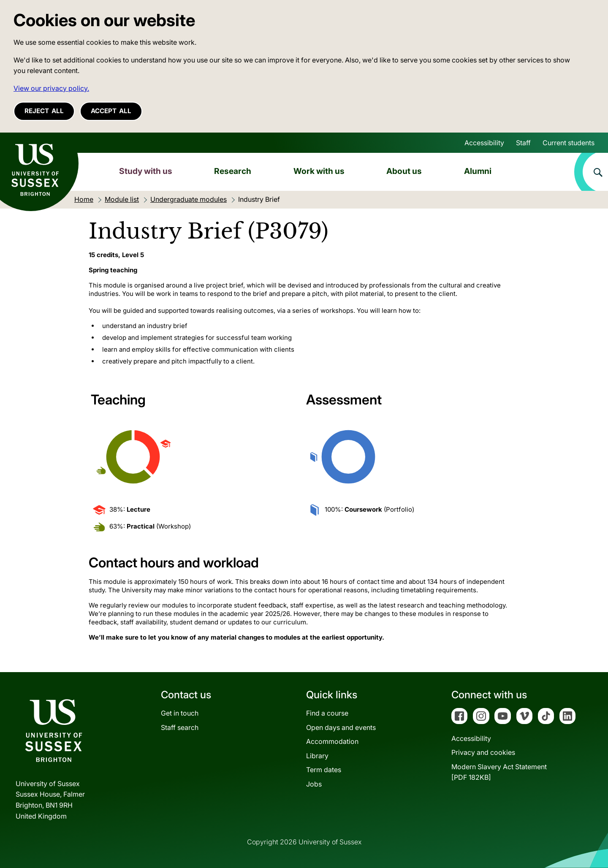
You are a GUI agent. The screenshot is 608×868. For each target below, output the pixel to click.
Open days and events (341, 727)
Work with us (319, 171)
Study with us (146, 171)
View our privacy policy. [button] (51, 88)
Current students (569, 143)
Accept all (111, 111)
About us (404, 171)
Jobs (314, 784)
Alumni (478, 171)
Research (233, 171)
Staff (523, 143)
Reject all (44, 111)
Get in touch (180, 713)
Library (317, 756)
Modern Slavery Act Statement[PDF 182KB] (499, 772)
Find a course (327, 713)
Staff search (180, 727)
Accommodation (332, 741)
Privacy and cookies (483, 752)
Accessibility (484, 143)
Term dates (324, 770)
